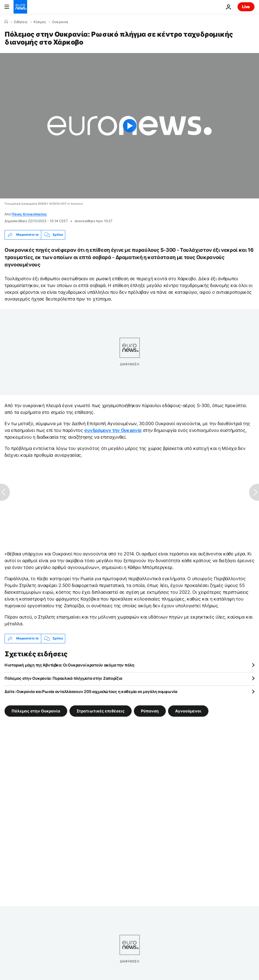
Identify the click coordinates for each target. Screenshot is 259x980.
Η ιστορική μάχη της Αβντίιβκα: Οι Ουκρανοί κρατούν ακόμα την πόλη (69, 665)
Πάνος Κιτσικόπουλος (29, 214)
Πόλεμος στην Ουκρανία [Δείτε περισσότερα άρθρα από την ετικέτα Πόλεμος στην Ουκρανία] (36, 711)
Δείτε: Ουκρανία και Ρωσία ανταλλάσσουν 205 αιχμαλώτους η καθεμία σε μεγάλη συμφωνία (91, 691)
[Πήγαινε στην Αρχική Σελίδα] (20, 7)
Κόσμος (40, 22)
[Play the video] (129, 126)
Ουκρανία (60, 22)
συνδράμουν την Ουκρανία (113, 430)
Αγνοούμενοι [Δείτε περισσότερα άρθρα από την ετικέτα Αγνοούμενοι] (188, 711)
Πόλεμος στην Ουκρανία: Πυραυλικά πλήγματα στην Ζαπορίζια (63, 678)
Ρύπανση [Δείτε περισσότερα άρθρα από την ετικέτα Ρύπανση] (150, 711)
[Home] (6, 22)
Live (246, 7)
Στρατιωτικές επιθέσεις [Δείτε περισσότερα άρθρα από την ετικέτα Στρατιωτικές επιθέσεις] (101, 711)
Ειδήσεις (21, 22)
